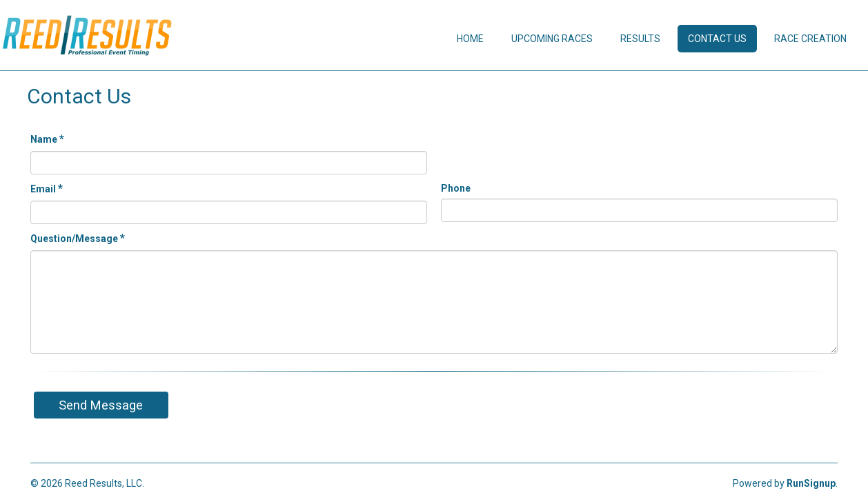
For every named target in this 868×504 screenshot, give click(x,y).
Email (47, 189)
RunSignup (811, 483)
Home (470, 39)
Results (640, 39)
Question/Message (78, 238)
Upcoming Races (552, 39)
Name (47, 139)
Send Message (101, 405)
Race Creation (810, 39)
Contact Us (717, 39)
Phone (456, 188)
